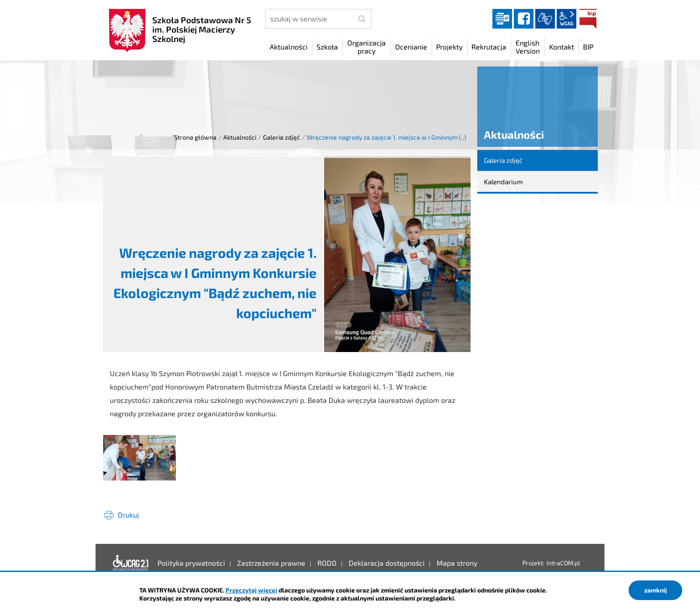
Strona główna (195, 137)
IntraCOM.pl (563, 563)
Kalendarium (503, 182)
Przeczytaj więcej (251, 590)
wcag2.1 (567, 19)
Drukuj (128, 515)
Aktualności (240, 137)
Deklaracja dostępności (131, 563)
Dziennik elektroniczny (502, 19)
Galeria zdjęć (281, 137)
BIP (588, 19)
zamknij (656, 590)
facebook (524, 19)
